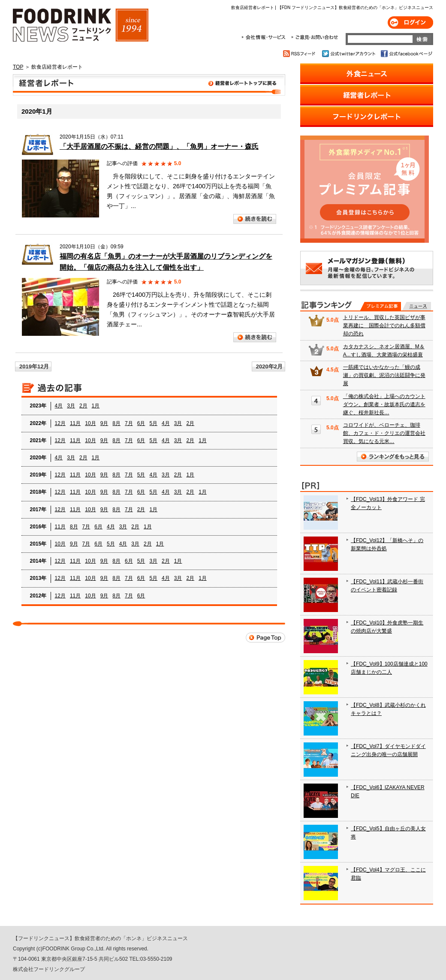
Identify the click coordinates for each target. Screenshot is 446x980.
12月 (60, 423)
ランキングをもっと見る (393, 457)
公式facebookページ (406, 54)
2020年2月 (269, 366)
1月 (96, 406)
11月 (75, 423)
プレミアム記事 (381, 306)
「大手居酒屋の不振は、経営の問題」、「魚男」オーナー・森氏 (159, 146)
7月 (129, 423)
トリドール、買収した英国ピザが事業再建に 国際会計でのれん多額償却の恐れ (384, 326)
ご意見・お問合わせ (315, 37)
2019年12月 (34, 366)
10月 (90, 423)
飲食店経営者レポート (149, 85)
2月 (83, 406)
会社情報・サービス (265, 37)
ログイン (410, 23)
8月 (116, 423)
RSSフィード (300, 54)
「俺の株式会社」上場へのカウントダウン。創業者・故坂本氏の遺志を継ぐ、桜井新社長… (384, 404)
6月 (141, 423)
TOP (18, 67)
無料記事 (417, 306)
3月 (71, 406)
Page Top (265, 638)
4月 (59, 406)
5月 (153, 423)
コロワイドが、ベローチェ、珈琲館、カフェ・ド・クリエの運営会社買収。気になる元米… (384, 433)
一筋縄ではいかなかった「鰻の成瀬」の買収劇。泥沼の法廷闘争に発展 (384, 375)
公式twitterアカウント (349, 54)
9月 (104, 423)
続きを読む (255, 219)
